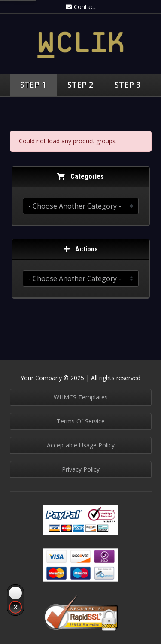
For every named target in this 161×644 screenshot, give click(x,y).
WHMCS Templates (81, 397)
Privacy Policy (81, 469)
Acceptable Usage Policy (81, 445)
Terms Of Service (81, 421)
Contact (81, 7)
